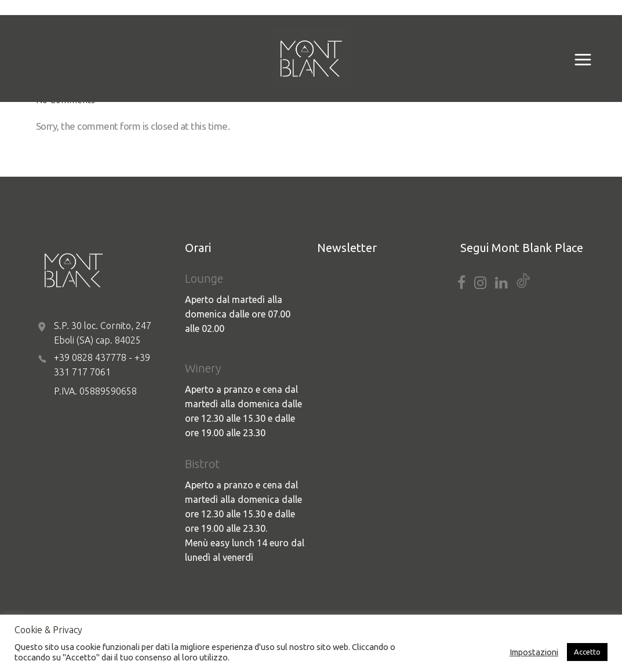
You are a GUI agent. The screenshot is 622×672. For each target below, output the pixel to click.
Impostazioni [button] (534, 652)
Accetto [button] (587, 652)
